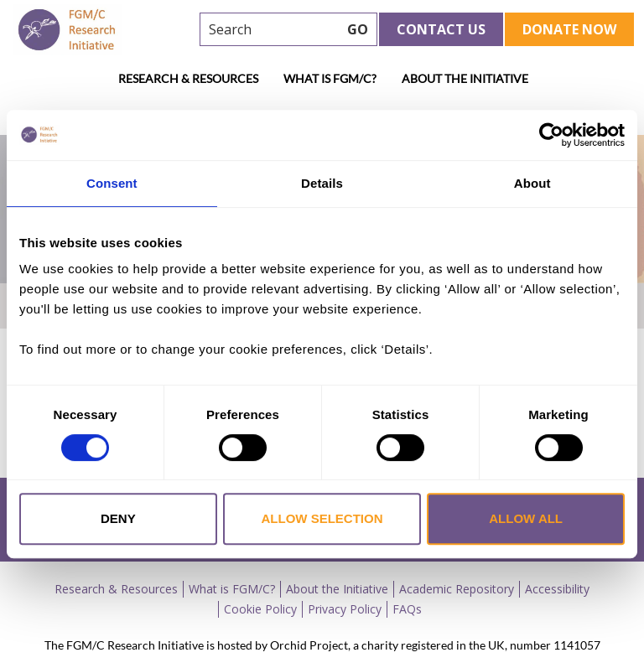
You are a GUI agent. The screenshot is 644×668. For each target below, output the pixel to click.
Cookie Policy (260, 609)
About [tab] (532, 183)
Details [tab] (322, 183)
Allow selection (322, 518)
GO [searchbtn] (358, 29)
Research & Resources (188, 78)
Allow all (526, 518)
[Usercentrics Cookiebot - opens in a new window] (551, 135)
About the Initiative (465, 78)
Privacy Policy (345, 609)
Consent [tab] (112, 183)
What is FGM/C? (330, 78)
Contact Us (441, 29)
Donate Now (569, 29)
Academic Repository (457, 589)
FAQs (407, 609)
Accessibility (557, 589)
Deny (118, 518)
